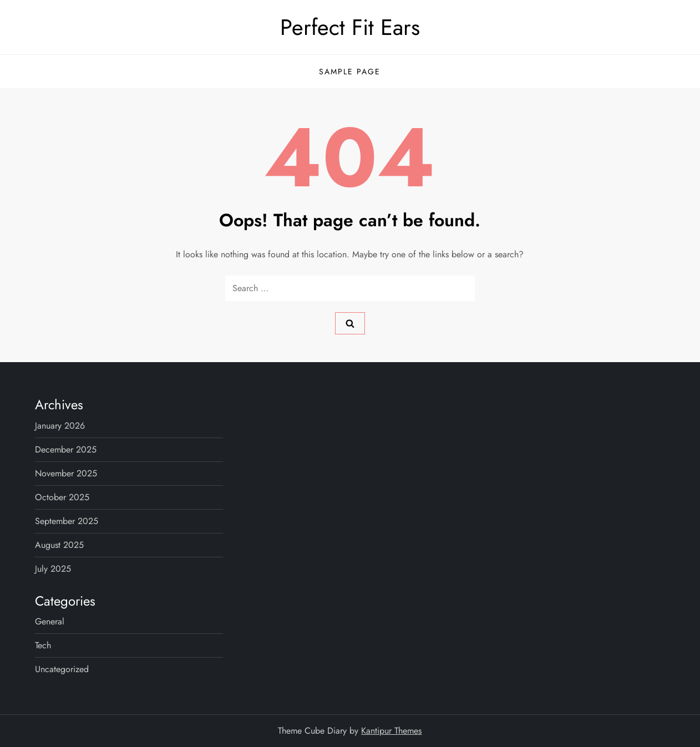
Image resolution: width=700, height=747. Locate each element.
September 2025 (67, 521)
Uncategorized (62, 669)
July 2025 (53, 569)
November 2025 (66, 473)
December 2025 (66, 449)
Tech (43, 645)
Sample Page (350, 72)
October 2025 (62, 497)
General (50, 621)
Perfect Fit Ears (350, 27)
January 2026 (60, 426)
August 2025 (59, 545)
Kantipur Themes (391, 731)
